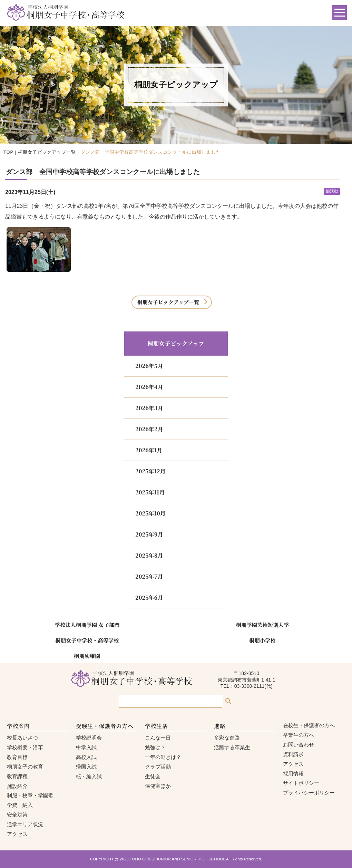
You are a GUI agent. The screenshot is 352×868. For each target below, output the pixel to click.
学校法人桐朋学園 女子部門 (87, 625)
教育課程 (17, 776)
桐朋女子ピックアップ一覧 (47, 152)
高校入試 (86, 757)
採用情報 (293, 774)
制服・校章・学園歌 (30, 795)
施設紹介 (17, 786)
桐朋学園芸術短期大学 (263, 625)
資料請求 (293, 754)
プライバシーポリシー (309, 793)
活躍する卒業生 (232, 747)
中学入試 (86, 747)
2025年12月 (150, 471)
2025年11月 (150, 492)
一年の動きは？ (163, 757)
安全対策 (17, 815)
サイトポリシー (301, 783)
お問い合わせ (299, 745)
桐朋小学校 (262, 640)
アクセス (17, 834)
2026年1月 (149, 450)
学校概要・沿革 (25, 747)
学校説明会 (89, 738)
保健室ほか (158, 786)
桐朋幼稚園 (87, 656)
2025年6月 (149, 597)
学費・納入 (20, 805)
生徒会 (153, 776)
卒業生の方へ (299, 735)
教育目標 (17, 757)
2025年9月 (149, 534)
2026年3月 (149, 408)
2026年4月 (149, 387)
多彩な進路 (227, 738)
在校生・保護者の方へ (309, 725)
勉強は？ (155, 747)
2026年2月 (149, 429)
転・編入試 (89, 776)
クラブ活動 (158, 767)
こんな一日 (158, 738)
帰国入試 (86, 767)
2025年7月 (149, 576)
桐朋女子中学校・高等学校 (87, 640)
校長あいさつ (22, 738)
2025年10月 (150, 513)
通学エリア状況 (25, 824)
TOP (8, 152)
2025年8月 (149, 555)
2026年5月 (149, 366)
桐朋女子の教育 (25, 767)
